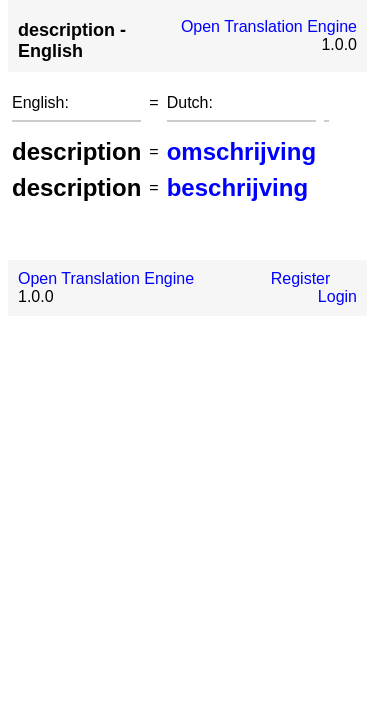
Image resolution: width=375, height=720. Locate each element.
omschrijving (241, 151)
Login (337, 296)
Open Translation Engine (269, 26)
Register (301, 278)
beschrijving (237, 187)
